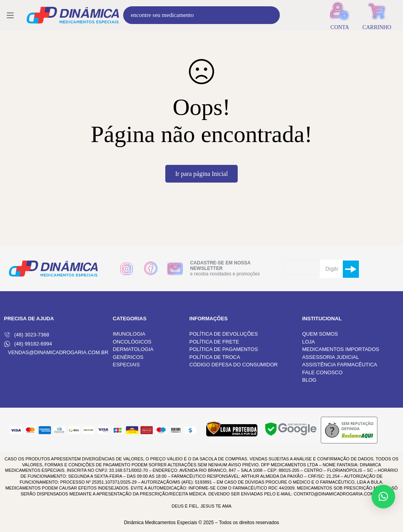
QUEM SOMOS (320, 334)
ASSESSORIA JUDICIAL (331, 357)
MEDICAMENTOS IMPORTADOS (341, 349)
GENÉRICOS (128, 357)
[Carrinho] (377, 15)
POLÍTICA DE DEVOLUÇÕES (224, 334)
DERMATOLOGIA (133, 349)
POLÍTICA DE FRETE (214, 342)
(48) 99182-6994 (28, 344)
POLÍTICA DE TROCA (215, 357)
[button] (383, 497)
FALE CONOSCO (323, 372)
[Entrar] (340, 15)
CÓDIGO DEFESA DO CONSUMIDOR (234, 365)
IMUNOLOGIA (129, 334)
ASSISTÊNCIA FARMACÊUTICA (340, 365)
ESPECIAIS (126, 365)
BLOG (309, 380)
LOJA (309, 342)
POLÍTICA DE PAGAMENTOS (224, 349)
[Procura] (271, 15)
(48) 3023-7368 (27, 335)
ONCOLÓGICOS (132, 342)
